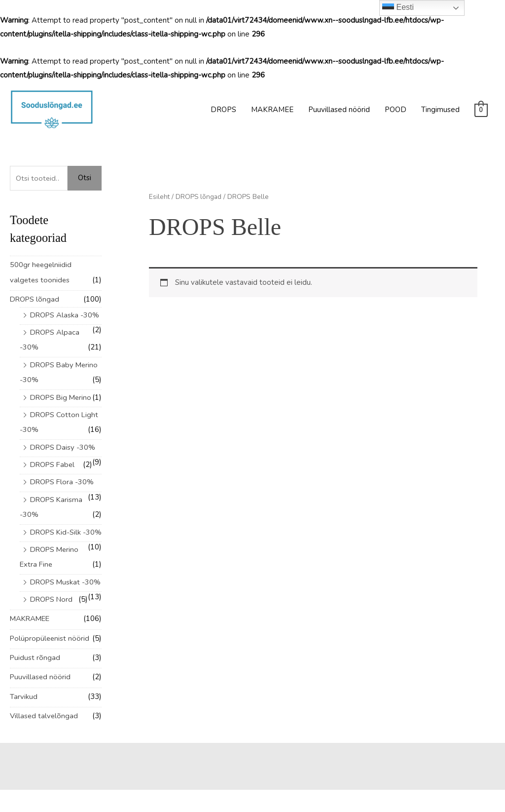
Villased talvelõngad (44, 738)
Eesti (398, 8)
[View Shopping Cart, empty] (481, 110)
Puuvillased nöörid (339, 110)
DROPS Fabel (54, 461)
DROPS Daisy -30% (64, 444)
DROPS (223, 110)
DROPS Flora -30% (63, 478)
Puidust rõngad (35, 681)
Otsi (85, 178)
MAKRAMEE (272, 110)
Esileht (160, 197)
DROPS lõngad (35, 299)
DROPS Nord (52, 623)
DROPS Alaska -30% (65, 314)
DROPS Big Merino (62, 395)
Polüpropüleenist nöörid (50, 661)
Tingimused (440, 110)
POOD (396, 110)
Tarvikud (24, 719)
